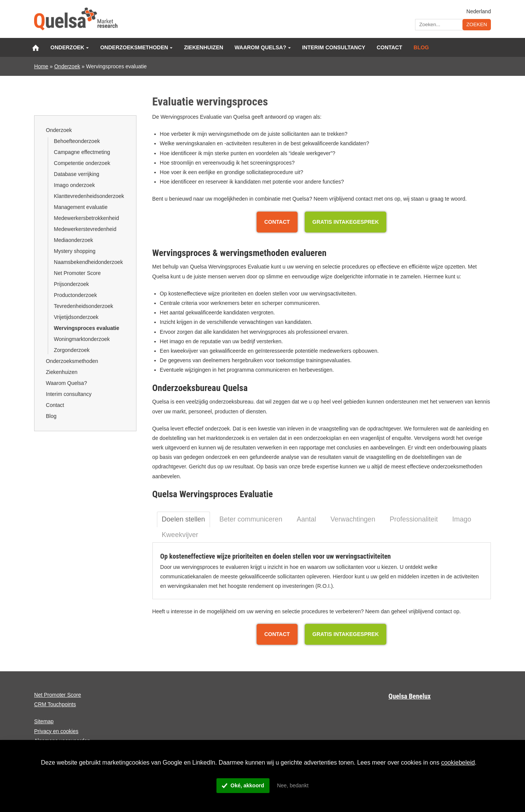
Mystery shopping (75, 251)
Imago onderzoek (74, 185)
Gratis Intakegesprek (346, 222)
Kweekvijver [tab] (180, 535)
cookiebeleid (458, 763)
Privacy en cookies (56, 731)
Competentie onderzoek (82, 163)
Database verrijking (77, 174)
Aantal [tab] (306, 519)
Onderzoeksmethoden (134, 47)
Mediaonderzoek (74, 240)
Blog (421, 47)
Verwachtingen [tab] (353, 519)
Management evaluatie (81, 207)
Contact (389, 47)
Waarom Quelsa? (260, 47)
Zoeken (477, 24)
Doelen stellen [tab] (183, 519)
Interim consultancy (334, 47)
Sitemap (44, 721)
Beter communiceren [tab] (251, 519)
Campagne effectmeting (82, 152)
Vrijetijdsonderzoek (76, 317)
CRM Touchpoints (55, 704)
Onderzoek (67, 47)
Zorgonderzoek (72, 350)
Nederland (479, 11)
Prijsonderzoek (71, 284)
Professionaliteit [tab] (414, 519)
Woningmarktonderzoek (82, 339)
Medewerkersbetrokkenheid (86, 218)
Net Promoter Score (77, 273)
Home (41, 66)
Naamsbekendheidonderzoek (88, 262)
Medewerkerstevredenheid (85, 229)
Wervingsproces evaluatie (86, 328)
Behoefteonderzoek (77, 141)
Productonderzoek (75, 295)
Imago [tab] (462, 519)
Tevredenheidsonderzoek (83, 306)
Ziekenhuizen (203, 47)
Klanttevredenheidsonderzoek (89, 196)
